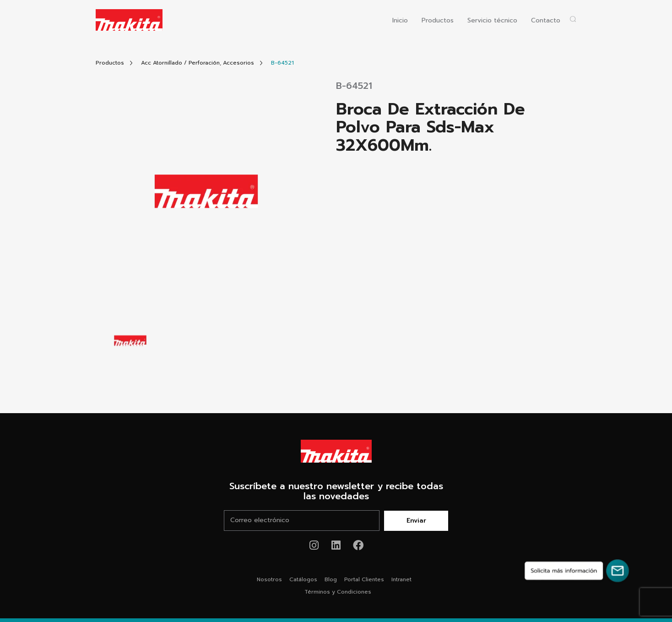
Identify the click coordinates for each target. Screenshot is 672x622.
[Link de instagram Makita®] (314, 545)
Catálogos (303, 579)
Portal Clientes (364, 579)
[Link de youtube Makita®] (336, 545)
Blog (331, 579)
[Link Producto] (282, 63)
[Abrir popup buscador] (573, 19)
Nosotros (269, 579)
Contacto (546, 21)
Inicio (400, 21)
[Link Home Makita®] (336, 451)
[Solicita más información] (577, 571)
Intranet (401, 579)
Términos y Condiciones (338, 592)
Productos (438, 21)
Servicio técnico (492, 21)
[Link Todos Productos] (110, 63)
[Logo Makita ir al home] (129, 20)
